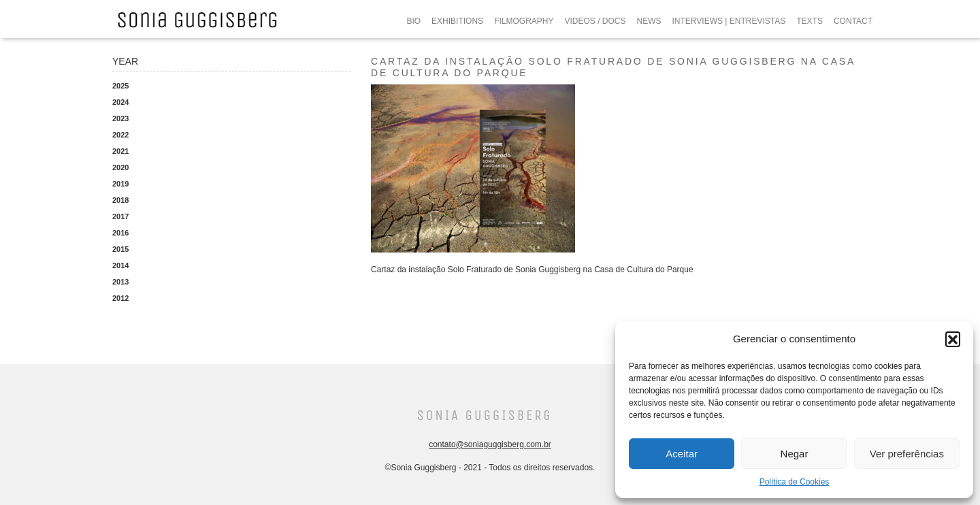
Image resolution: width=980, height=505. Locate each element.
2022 (120, 135)
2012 (120, 298)
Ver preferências (907, 454)
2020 (120, 167)
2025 (120, 86)
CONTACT (853, 21)
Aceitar (682, 454)
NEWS (649, 21)
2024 (120, 102)
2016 (120, 233)
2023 (120, 118)
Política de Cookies (795, 482)
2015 (120, 249)
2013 (120, 282)
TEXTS (810, 21)
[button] (953, 339)
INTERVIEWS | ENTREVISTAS (729, 21)
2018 (120, 200)
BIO (413, 21)
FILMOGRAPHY (524, 21)
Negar (795, 454)
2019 (120, 184)
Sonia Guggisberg (484, 416)
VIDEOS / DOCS (595, 21)
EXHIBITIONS (457, 21)
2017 (120, 216)
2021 (120, 151)
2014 (120, 265)
